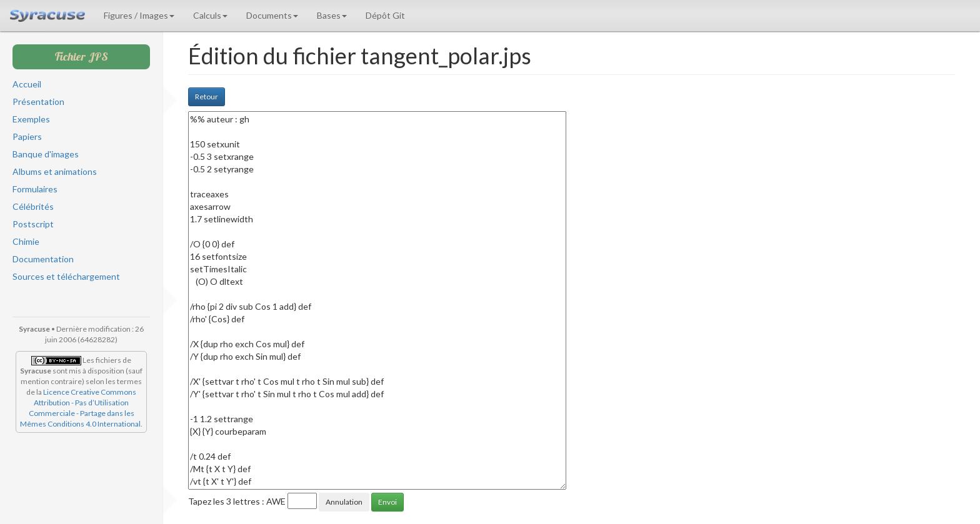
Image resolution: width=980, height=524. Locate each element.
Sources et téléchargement (66, 276)
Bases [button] (332, 15)
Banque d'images (46, 154)
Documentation (43, 259)
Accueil (27, 84)
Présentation (38, 101)
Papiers (27, 136)
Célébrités (33, 206)
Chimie (26, 241)
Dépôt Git (385, 15)
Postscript (33, 224)
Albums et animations (55, 171)
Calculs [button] (210, 15)
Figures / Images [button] (139, 15)
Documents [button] (272, 15)
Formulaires (35, 189)
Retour (207, 96)
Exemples (31, 119)
